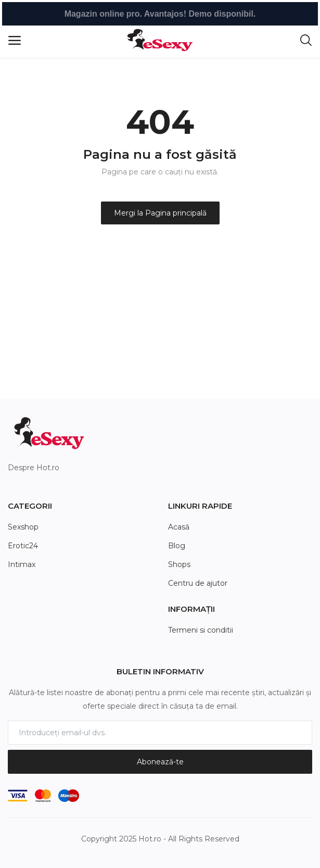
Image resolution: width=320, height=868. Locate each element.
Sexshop (23, 527)
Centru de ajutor (198, 583)
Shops (179, 564)
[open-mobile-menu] (15, 41)
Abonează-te (160, 762)
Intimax (22, 564)
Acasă (179, 527)
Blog (177, 546)
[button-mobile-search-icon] (306, 41)
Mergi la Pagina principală (160, 213)
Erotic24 (23, 546)
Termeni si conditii (201, 630)
